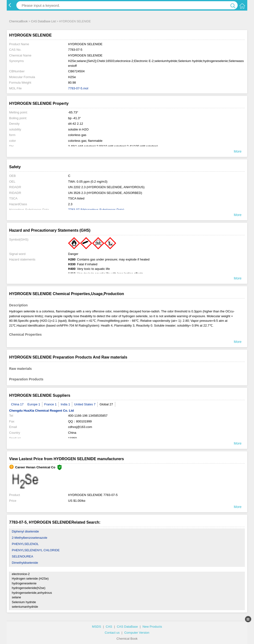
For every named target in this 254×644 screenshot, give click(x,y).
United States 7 (85, 404)
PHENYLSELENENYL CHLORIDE (36, 550)
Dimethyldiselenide (25, 563)
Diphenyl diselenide (25, 531)
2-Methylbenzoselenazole (29, 538)
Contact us (112, 633)
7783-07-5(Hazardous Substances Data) (96, 210)
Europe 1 (34, 404)
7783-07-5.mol (78, 88)
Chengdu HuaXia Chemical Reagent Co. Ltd (41, 411)
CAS (109, 627)
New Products (152, 627)
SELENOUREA (22, 556)
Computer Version (137, 633)
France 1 (50, 404)
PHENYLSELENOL (25, 544)
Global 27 (106, 404)
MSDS (97, 627)
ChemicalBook (18, 21)
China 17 (17, 404)
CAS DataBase (127, 627)
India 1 (65, 404)
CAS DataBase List (43, 21)
